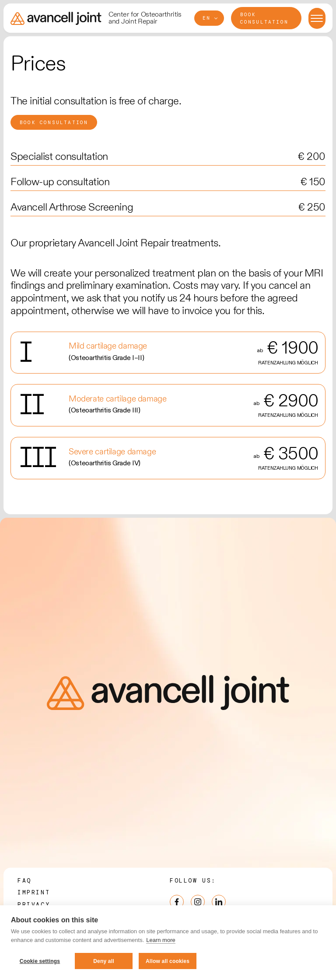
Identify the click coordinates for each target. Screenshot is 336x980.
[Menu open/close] (317, 18)
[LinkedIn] (219, 902)
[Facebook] (177, 902)
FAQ (24, 881)
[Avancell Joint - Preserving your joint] (56, 18)
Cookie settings (40, 961)
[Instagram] (198, 902)
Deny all (104, 961)
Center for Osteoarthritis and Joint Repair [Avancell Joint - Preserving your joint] (145, 18)
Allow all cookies (168, 961)
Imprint (34, 892)
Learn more (161, 940)
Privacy (34, 905)
